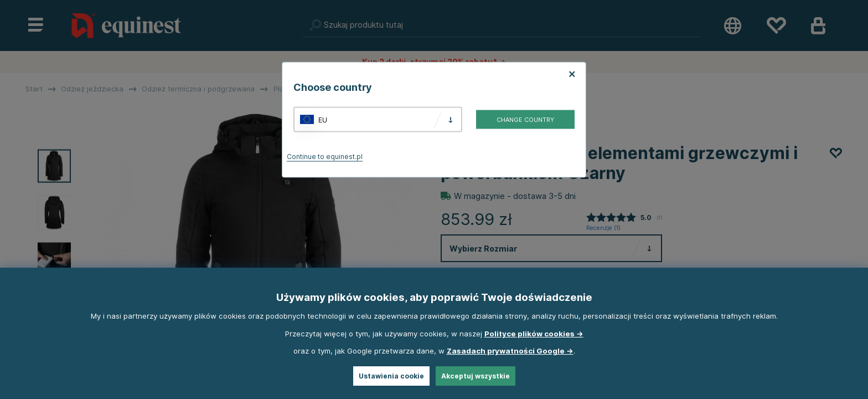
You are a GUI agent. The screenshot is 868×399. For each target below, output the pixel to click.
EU (323, 119)
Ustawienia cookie (391, 376)
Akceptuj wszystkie (476, 376)
